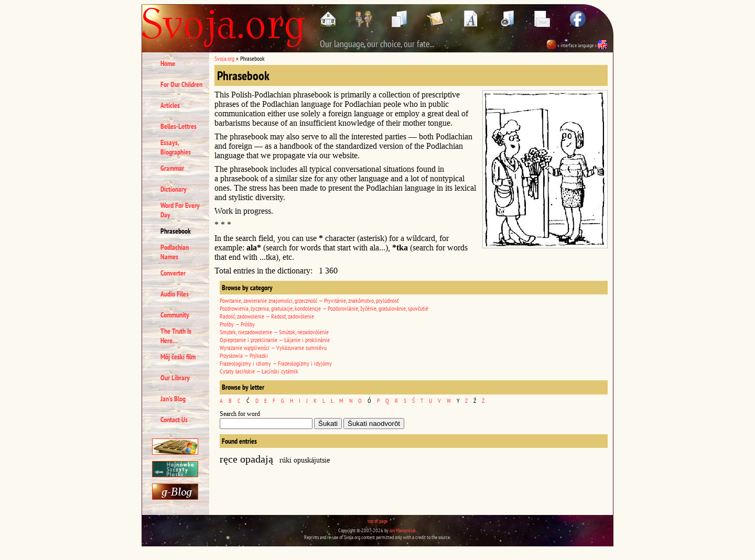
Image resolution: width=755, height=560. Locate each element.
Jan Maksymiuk (403, 530)
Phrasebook (176, 231)
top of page (377, 521)
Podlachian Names (175, 252)
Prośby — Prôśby (237, 324)
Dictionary (174, 189)
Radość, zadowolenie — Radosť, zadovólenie (267, 316)
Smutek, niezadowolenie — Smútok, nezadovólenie (274, 332)
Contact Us (174, 420)
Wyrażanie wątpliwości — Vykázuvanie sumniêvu (273, 348)
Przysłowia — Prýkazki (244, 355)
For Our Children (181, 84)
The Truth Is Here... (176, 336)
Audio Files (175, 294)
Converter (173, 273)
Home (168, 63)
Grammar (172, 168)
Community (175, 315)
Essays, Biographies (176, 147)
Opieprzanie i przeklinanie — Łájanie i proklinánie (275, 340)
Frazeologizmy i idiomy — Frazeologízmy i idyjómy (276, 363)
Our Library (175, 378)
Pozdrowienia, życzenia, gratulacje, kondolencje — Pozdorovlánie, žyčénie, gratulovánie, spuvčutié (324, 308)
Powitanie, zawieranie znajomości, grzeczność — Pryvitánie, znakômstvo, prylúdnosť (309, 300)
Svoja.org (224, 58)
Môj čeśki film (178, 357)
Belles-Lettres (179, 126)
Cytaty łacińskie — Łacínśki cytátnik (259, 371)
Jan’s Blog (173, 399)
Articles (170, 105)
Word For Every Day (180, 210)
